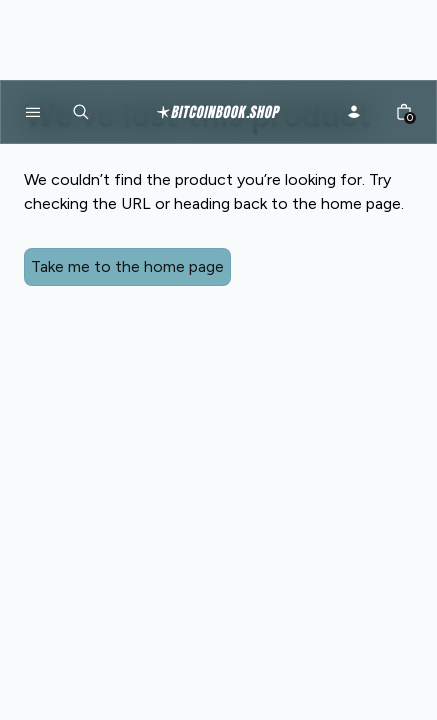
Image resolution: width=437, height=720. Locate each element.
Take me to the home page (125, 266)
